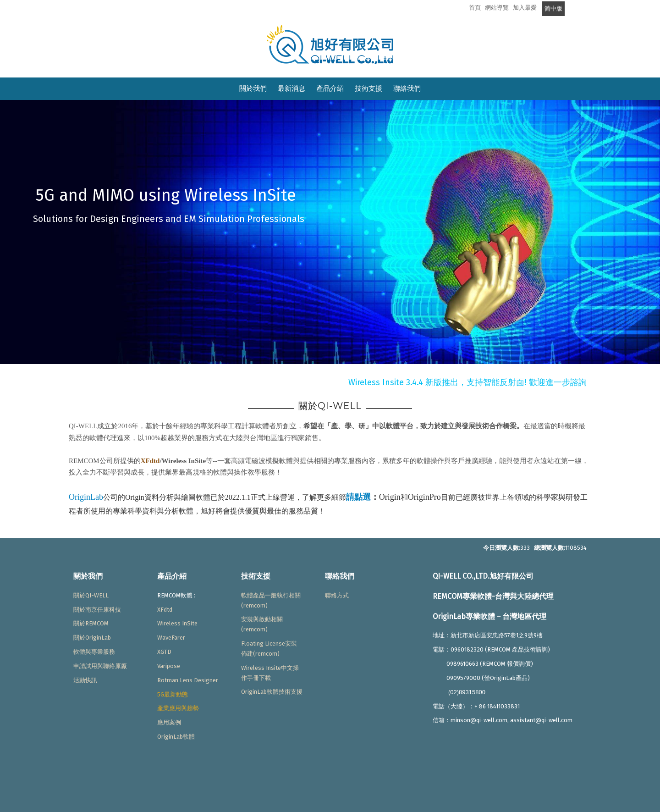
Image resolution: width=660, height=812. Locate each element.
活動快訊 (85, 680)
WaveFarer (171, 638)
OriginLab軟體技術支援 (272, 692)
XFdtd (150, 461)
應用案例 (169, 722)
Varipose (169, 666)
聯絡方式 (337, 595)
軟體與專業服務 (94, 652)
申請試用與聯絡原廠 (100, 666)
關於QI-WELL (91, 595)
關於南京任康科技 (97, 610)
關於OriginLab (92, 638)
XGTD (164, 652)
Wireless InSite (177, 623)
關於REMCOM (91, 623)
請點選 (358, 497)
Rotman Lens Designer (188, 680)
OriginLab (86, 497)
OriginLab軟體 (176, 737)
